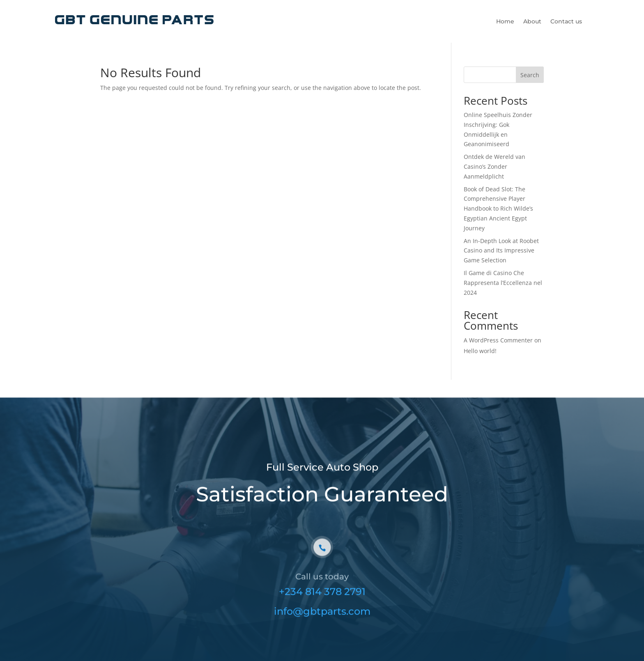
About (532, 22)
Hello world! (480, 351)
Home (505, 22)
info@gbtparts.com (322, 620)
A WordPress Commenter (498, 340)
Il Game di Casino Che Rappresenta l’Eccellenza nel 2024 (503, 283)
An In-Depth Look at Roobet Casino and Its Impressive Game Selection (501, 251)
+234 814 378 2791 (322, 600)
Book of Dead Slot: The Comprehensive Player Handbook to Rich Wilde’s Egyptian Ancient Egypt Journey (498, 209)
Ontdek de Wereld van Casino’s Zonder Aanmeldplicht (494, 166)
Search (530, 75)
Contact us (566, 22)
